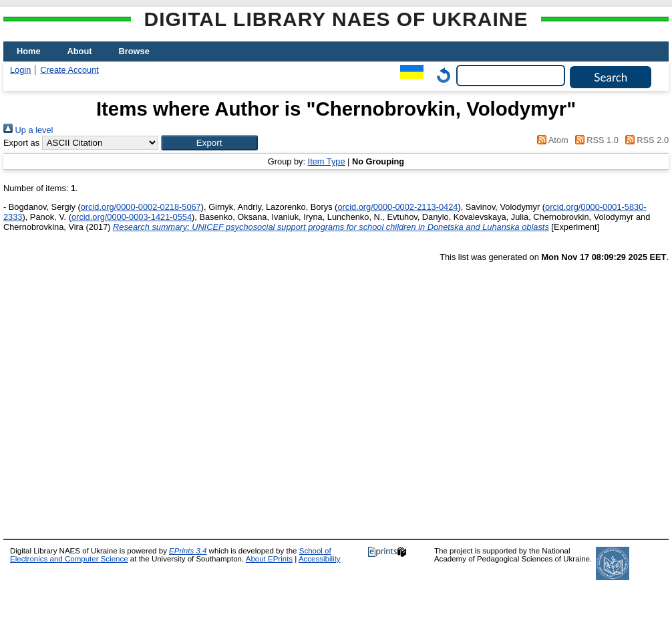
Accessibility (320, 559)
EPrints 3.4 (188, 551)
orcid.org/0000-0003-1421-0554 (132, 217)
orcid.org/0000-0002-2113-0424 (397, 207)
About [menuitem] (80, 51)
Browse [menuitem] (134, 51)
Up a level (28, 130)
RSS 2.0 (645, 140)
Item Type (327, 161)
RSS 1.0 (595, 140)
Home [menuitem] (29, 51)
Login (20, 70)
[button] (209, 143)
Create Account (69, 70)
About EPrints (269, 559)
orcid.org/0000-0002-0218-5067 (141, 207)
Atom (551, 140)
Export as (21, 143)
